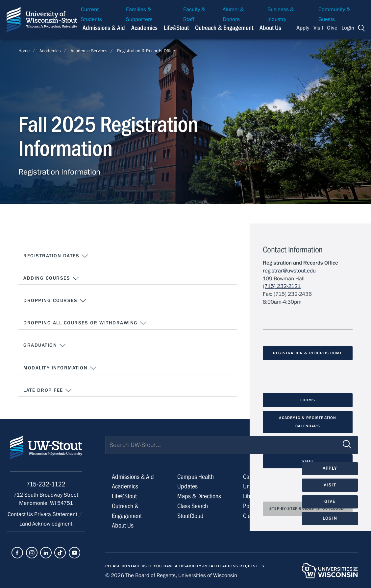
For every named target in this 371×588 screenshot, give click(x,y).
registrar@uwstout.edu (289, 271)
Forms (308, 400)
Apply (303, 28)
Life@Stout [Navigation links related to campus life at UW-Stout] (176, 28)
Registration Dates (56, 256)
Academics (50, 51)
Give (332, 28)
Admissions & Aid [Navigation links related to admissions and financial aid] (104, 28)
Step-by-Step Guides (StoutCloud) (308, 508)
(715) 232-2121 (282, 286)
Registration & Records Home (308, 353)
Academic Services (89, 51)
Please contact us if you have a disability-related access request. (182, 566)
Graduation (45, 345)
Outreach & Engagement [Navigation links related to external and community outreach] (224, 28)
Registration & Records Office (146, 51)
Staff (308, 461)
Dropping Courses (55, 301)
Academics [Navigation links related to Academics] (144, 28)
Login (348, 28)
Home (24, 51)
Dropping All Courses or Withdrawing (85, 323)
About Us (270, 28)
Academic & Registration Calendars (308, 422)
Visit (318, 28)
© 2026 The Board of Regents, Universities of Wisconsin (171, 576)
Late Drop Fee (48, 390)
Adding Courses (51, 278)
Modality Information (60, 368)
